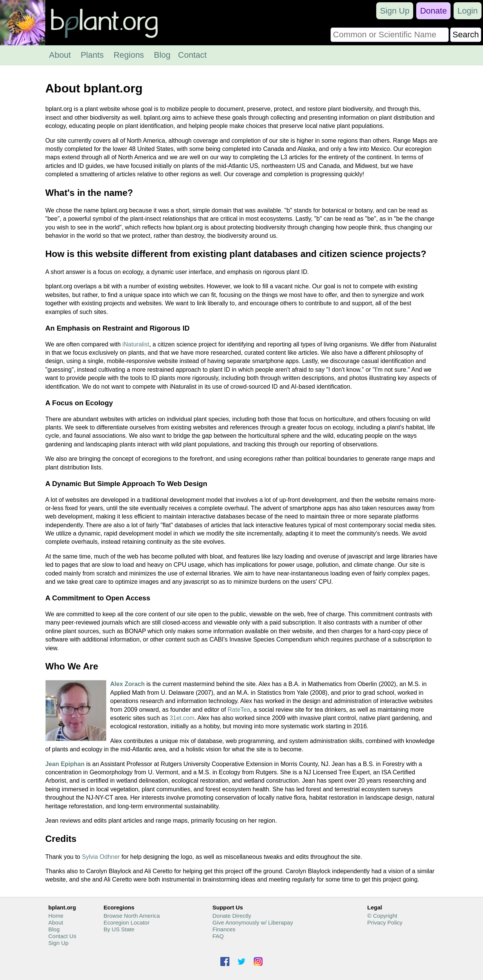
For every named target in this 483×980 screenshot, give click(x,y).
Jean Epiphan (65, 764)
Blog (162, 55)
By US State (119, 929)
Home (56, 916)
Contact (192, 55)
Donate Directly (232, 916)
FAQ (218, 936)
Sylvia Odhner (101, 857)
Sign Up (395, 11)
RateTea (239, 710)
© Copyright (382, 916)
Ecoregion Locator (126, 922)
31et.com (182, 718)
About (60, 55)
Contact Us (62, 936)
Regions (129, 55)
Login (468, 11)
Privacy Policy (385, 922)
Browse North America (132, 916)
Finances (224, 929)
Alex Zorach (128, 684)
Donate (433, 11)
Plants (92, 55)
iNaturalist (136, 344)
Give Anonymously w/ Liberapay (253, 922)
